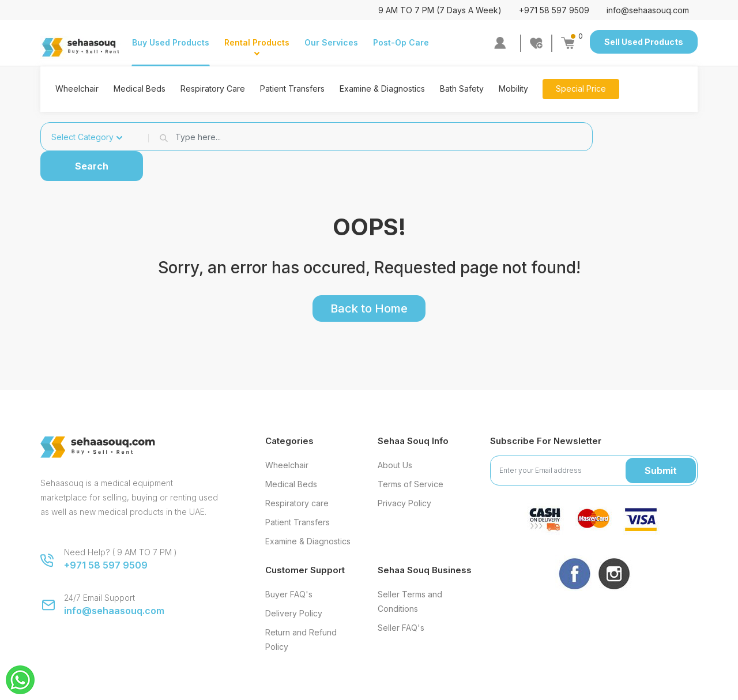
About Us (395, 465)
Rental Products (257, 42)
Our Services (331, 42)
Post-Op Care (401, 42)
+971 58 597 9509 (554, 10)
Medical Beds (140, 89)
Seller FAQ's (401, 628)
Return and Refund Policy (301, 639)
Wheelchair (77, 89)
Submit (661, 471)
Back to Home (369, 308)
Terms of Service (411, 484)
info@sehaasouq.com (648, 10)
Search (92, 166)
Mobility (513, 89)
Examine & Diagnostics (382, 89)
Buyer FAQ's (289, 594)
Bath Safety (462, 89)
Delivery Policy (294, 613)
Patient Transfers (292, 89)
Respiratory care (297, 503)
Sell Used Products (644, 42)
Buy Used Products (171, 42)
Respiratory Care (213, 89)
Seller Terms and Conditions (410, 601)
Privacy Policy (404, 503)
